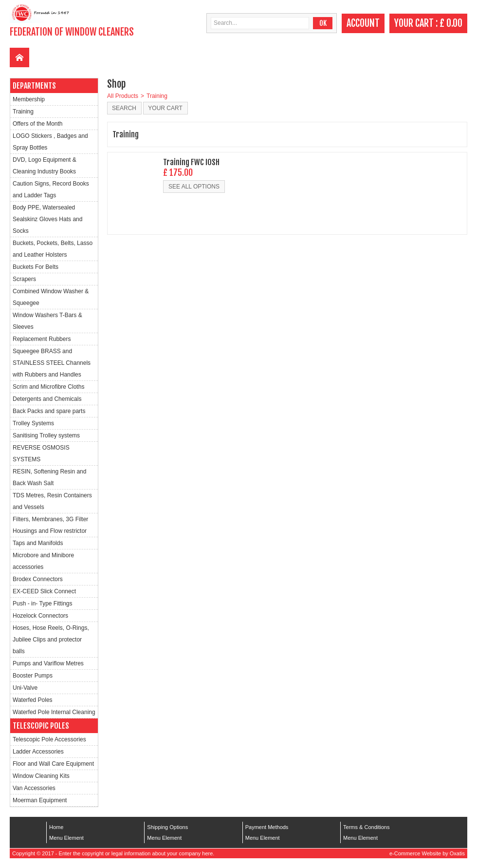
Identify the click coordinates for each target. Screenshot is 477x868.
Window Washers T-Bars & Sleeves (47, 321)
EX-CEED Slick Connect (44, 591)
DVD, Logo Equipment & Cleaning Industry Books (45, 166)
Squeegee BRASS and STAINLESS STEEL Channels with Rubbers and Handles (52, 363)
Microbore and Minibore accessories (43, 561)
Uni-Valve (25, 688)
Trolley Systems (33, 423)
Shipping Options (167, 827)
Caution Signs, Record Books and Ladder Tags (51, 189)
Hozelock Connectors (40, 616)
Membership (29, 99)
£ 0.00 (451, 23)
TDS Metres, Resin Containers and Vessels (52, 501)
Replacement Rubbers (42, 339)
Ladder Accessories (38, 752)
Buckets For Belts (36, 267)
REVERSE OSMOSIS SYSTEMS (41, 453)
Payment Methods (267, 827)
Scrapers (24, 279)
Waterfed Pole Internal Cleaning (54, 712)
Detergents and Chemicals (47, 399)
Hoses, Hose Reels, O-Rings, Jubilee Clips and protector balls (51, 640)
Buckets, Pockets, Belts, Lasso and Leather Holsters (53, 249)
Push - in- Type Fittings (43, 604)
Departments (34, 86)
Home (56, 827)
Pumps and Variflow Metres (48, 663)
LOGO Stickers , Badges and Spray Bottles (50, 142)
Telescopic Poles (41, 726)
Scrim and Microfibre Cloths (48, 387)
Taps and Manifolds (38, 543)
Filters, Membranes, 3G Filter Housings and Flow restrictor (50, 525)
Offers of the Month (38, 124)
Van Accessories (34, 788)
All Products (123, 96)
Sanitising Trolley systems (46, 435)
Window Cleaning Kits (41, 776)
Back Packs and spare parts (49, 411)
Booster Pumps (33, 676)
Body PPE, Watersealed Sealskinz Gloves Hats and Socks (47, 219)
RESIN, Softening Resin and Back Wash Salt (49, 477)
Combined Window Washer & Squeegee (51, 297)
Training (23, 112)
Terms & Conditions (366, 827)
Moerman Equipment (40, 800)
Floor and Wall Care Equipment (53, 764)
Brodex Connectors (38, 579)
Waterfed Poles (33, 700)
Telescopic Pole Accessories (49, 739)
